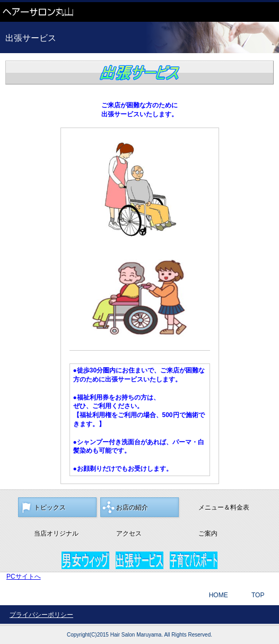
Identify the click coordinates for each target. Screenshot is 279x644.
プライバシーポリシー (41, 615)
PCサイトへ (24, 577)
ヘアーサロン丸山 (80, 12)
